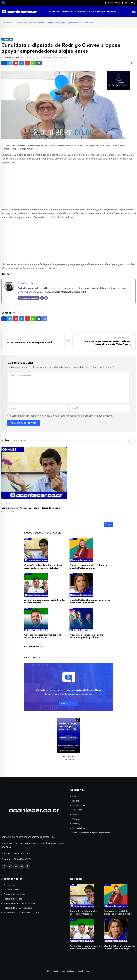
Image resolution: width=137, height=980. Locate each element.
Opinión (76, 819)
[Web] (42, 298)
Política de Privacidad (13, 899)
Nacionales (54, 12)
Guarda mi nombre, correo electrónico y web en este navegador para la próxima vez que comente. (62, 416)
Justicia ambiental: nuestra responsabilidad (29, 343)
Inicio (75, 796)
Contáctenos (68, 704)
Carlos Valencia (12, 57)
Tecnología (77, 824)
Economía (112, 12)
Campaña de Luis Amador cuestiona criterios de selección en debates (83, 914)
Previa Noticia (15, 339)
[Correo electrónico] (46, 298)
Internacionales (69, 12)
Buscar (108, 524)
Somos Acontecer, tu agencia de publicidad (92, 833)
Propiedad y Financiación (14, 894)
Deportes (83, 12)
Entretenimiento (97, 12)
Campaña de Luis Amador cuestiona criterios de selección (31, 508)
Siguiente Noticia (121, 338)
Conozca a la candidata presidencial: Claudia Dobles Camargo (119, 914)
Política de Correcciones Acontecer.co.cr (21, 903)
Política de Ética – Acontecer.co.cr (18, 908)
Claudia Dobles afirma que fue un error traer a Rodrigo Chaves (120, 949)
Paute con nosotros (12, 890)
